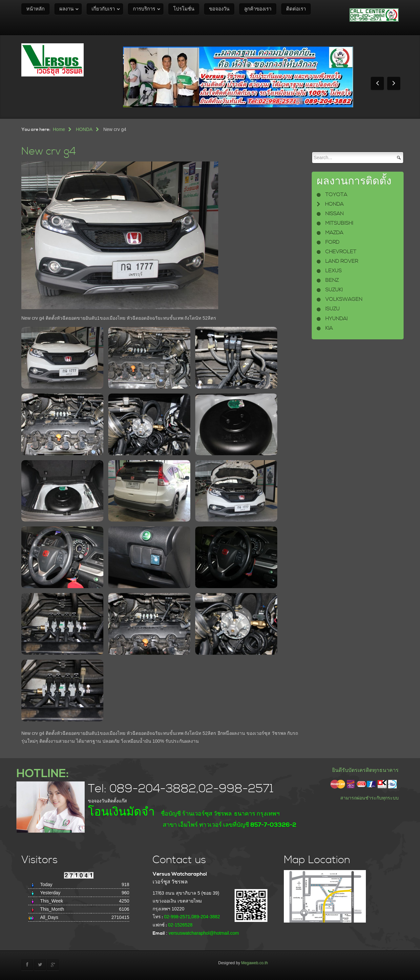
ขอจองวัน (219, 9)
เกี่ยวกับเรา (103, 9)
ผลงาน (66, 9)
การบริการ (144, 9)
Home (59, 129)
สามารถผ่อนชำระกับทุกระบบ (369, 798)
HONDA (84, 129)
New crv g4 (49, 151)
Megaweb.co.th (254, 963)
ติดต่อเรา (296, 9)
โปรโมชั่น (184, 9)
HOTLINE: (42, 774)
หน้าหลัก (35, 9)
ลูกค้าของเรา (258, 9)
